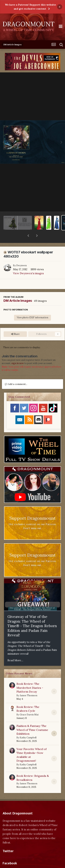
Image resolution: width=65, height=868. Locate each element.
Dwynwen (21, 256)
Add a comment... (16, 375)
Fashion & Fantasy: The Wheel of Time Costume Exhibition (32, 721)
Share (15, 325)
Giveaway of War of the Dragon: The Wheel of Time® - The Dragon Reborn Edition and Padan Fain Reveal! (32, 617)
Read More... (15, 651)
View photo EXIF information (32, 308)
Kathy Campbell (28, 729)
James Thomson (29, 686)
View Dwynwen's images (28, 264)
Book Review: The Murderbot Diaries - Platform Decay (30, 679)
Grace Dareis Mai (29, 706)
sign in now (18, 354)
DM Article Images (18, 292)
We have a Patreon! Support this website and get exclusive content (30, 7)
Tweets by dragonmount (18, 848)
